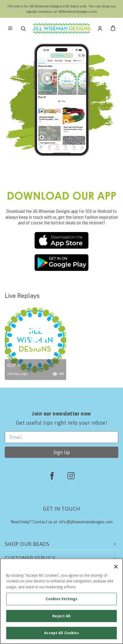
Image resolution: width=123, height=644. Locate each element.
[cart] (113, 28)
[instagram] (71, 476)
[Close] (116, 567)
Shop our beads (61, 544)
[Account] (100, 28)
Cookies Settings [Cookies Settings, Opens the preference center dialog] (61, 599)
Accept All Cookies (61, 633)
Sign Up (62, 452)
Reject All (61, 616)
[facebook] (52, 476)
